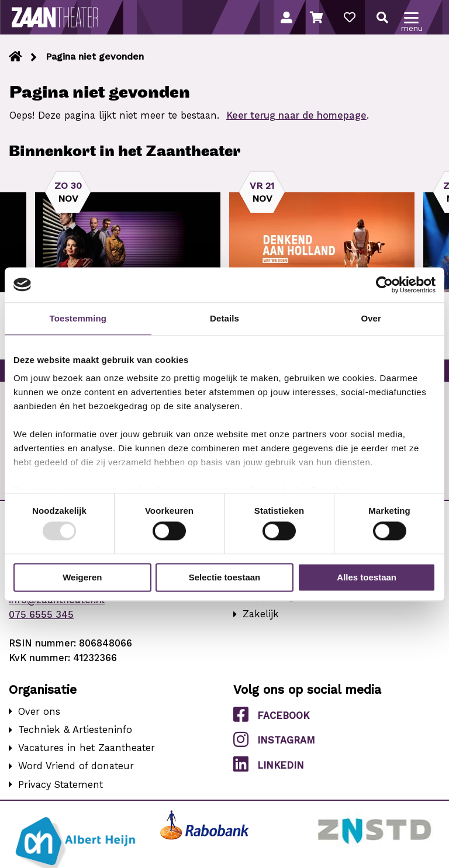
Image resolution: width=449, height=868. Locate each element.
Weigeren (82, 577)
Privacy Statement (61, 785)
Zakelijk (261, 614)
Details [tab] (224, 318)
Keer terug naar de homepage (296, 115)
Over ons (39, 712)
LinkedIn (269, 765)
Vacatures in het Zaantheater (87, 748)
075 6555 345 (41, 615)
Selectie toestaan (225, 577)
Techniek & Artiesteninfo (75, 730)
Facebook (271, 715)
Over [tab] (371, 318)
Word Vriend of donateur (76, 766)
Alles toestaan (367, 577)
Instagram (274, 739)
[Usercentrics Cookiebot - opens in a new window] (384, 285)
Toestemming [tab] (78, 318)
